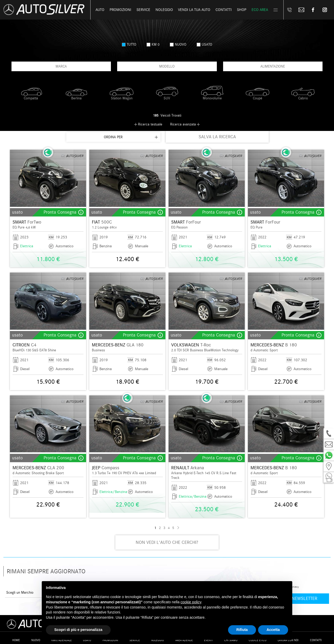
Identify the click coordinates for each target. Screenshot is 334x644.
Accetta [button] (273, 630)
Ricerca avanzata (183, 124)
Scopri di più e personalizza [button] (78, 630)
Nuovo (36, 640)
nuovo (178, 44)
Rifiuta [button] (242, 630)
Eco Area (260, 10)
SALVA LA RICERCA (217, 137)
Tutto (129, 44)
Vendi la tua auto (194, 10)
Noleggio (164, 10)
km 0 (153, 44)
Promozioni (120, 10)
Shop (242, 10)
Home (16, 640)
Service (143, 10)
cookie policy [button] (191, 602)
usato (204, 44)
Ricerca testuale (150, 124)
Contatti (316, 640)
